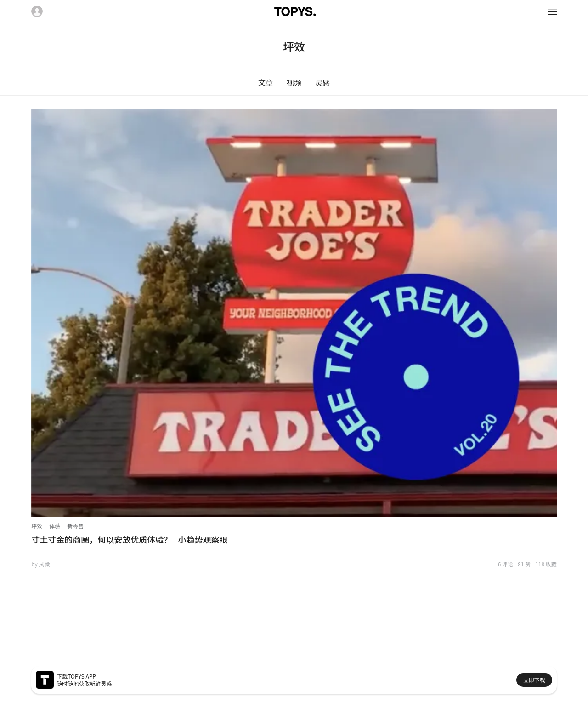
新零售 (75, 526)
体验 (55, 526)
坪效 (37, 526)
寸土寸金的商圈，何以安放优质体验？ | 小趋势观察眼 (129, 539)
